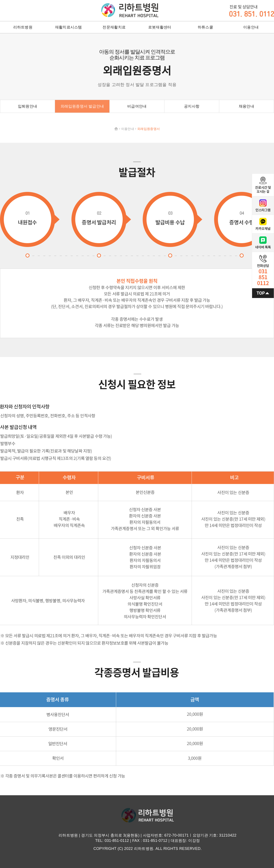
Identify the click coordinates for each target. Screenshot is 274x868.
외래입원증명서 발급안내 (82, 106)
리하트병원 (130, 10)
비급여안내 (137, 106)
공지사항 (192, 106)
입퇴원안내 (28, 106)
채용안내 (246, 106)
